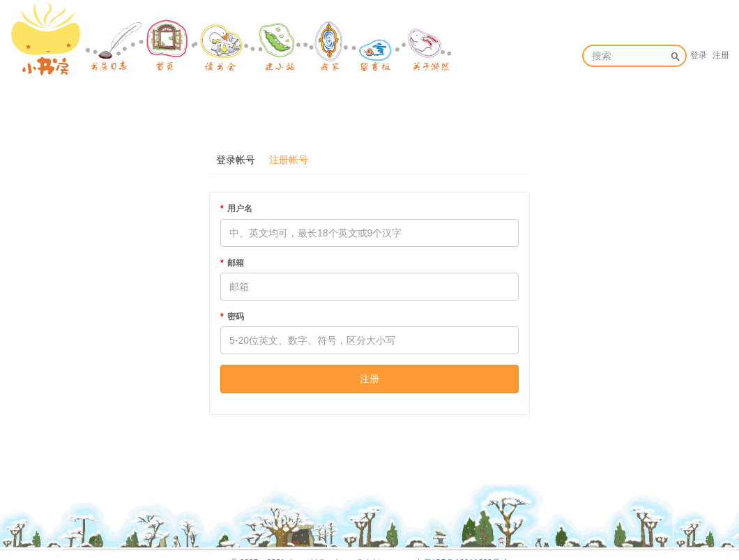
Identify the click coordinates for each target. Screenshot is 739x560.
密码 (236, 317)
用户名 (240, 209)
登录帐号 (236, 160)
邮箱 (236, 263)
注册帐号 (289, 160)
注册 (721, 55)
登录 (699, 55)
